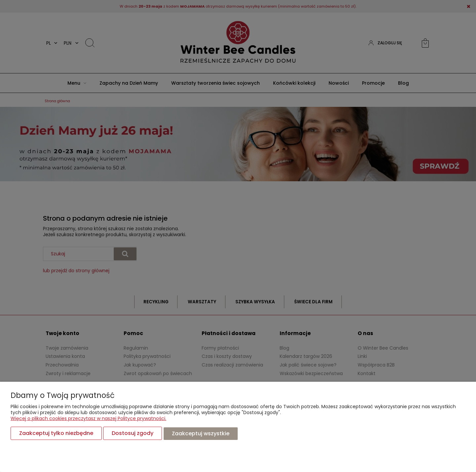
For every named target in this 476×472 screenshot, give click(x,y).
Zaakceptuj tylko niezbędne (56, 433)
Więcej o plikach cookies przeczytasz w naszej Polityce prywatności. (88, 419)
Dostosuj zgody (133, 433)
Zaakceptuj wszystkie (201, 433)
